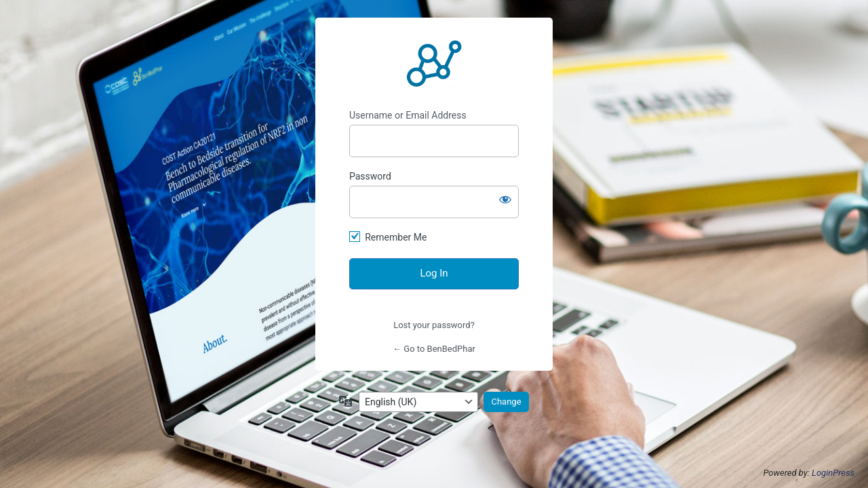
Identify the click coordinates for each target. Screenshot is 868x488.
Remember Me (396, 237)
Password (370, 176)
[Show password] (505, 199)
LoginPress (833, 473)
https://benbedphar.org (434, 64)
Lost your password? (434, 325)
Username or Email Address (408, 115)
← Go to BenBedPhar (434, 349)
